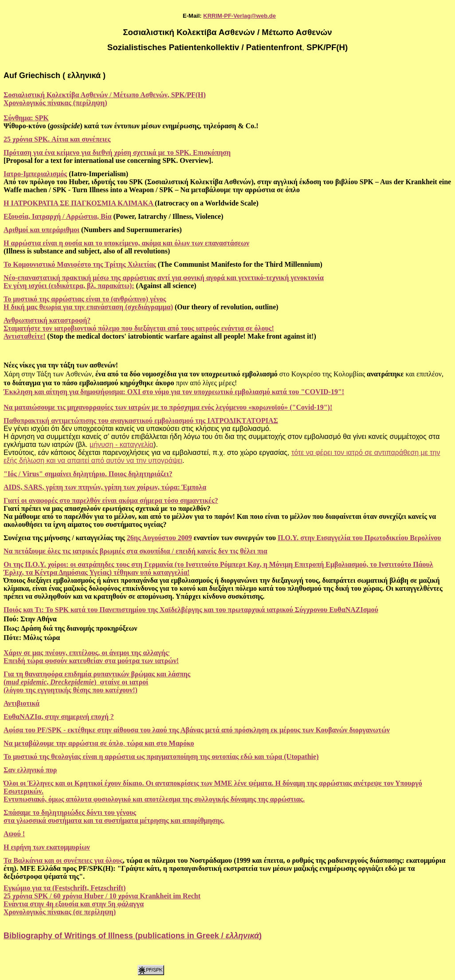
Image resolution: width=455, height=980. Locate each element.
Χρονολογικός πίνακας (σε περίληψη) (60, 912)
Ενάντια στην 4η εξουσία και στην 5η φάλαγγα (74, 904)
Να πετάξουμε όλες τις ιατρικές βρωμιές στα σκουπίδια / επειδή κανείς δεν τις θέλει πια (135, 551)
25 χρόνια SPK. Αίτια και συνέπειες (57, 139)
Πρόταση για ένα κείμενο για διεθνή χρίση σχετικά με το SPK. (98, 152)
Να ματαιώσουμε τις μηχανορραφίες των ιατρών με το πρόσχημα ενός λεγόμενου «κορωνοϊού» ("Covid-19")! (168, 407)
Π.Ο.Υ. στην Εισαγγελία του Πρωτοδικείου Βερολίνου (359, 538)
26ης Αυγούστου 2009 (159, 538)
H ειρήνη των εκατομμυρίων (47, 847)
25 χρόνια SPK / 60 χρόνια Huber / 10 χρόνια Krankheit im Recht (102, 896)
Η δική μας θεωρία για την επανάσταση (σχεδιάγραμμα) (88, 307)
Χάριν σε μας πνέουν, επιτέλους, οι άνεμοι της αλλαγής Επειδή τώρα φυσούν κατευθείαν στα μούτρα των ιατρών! (91, 657)
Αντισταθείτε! (25, 336)
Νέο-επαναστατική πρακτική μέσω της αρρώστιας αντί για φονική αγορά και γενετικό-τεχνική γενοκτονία (164, 278)
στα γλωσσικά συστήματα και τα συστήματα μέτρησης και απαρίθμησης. (114, 820)
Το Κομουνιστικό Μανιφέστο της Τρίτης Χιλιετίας (80, 264)
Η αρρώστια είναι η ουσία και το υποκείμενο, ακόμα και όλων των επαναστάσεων (126, 243)
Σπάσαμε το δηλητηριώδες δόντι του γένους (70, 812)
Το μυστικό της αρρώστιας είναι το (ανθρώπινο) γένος (85, 299)
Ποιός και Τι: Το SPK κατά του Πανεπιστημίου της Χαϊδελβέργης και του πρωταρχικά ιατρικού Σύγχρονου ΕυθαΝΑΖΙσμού (191, 610)
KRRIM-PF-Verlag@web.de (239, 16)
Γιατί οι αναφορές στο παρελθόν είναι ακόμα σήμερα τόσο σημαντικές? (111, 500)
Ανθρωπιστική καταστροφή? (47, 320)
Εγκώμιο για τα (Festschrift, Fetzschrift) (65, 888)
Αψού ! (14, 834)
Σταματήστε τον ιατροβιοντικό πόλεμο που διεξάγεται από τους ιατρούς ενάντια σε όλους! (139, 328)
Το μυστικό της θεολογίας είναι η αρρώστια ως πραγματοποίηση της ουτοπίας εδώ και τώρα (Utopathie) (161, 757)
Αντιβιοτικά (22, 703)
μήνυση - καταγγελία (122, 445)
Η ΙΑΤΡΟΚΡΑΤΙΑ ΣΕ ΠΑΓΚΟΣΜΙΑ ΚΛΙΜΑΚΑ (79, 203)
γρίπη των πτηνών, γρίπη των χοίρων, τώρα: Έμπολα (126, 487)
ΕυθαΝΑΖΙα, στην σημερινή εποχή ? (59, 717)
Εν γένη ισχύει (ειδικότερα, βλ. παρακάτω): (69, 286)
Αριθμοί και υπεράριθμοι (41, 230)
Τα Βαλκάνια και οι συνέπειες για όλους (63, 860)
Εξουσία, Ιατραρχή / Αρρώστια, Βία (58, 216)
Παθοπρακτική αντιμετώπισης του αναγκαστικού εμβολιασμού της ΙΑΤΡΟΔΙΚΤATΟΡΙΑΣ (141, 421)
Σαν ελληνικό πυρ (30, 770)
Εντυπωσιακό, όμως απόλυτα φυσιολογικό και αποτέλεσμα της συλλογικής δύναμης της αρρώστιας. (154, 799)
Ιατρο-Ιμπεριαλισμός (35, 174)
